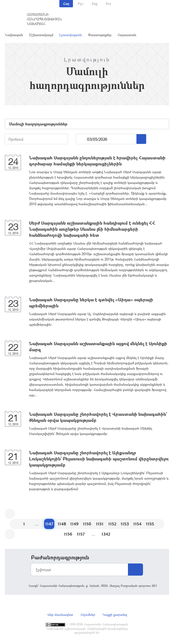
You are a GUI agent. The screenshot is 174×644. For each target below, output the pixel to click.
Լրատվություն (71, 35)
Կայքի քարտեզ (115, 615)
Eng (95, 4)
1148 (62, 524)
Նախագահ (14, 35)
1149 (74, 524)
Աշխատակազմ (41, 35)
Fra (108, 4)
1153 (125, 524)
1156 (68, 534)
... (82, 139)
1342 (106, 534)
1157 (81, 534)
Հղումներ (88, 615)
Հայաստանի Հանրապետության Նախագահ (44, 19)
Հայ (66, 4)
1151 (100, 524)
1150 (87, 524)
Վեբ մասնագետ (60, 615)
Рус (81, 4)
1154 (137, 524)
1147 (49, 524)
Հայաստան (127, 35)
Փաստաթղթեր (100, 35)
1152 (112, 524)
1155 (150, 524)
